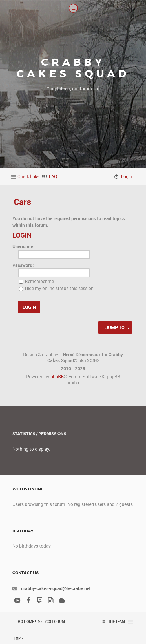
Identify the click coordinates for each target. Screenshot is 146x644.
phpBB (57, 377)
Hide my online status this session (56, 288)
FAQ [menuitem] (53, 176)
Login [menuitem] (127, 176)
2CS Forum (55, 621)
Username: (23, 247)
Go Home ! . (28, 621)
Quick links (28, 176)
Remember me (36, 281)
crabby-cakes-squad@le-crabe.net (56, 588)
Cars (22, 202)
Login (22, 235)
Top (19, 638)
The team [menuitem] (117, 621)
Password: (23, 265)
